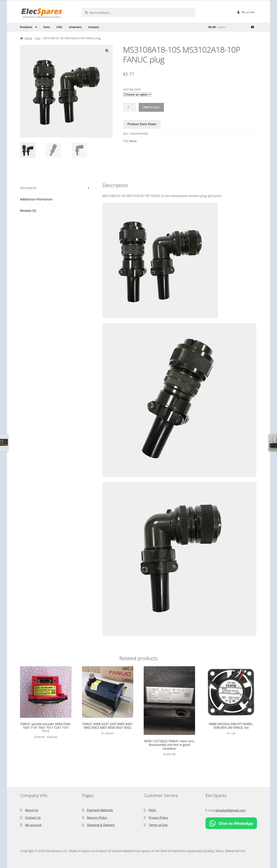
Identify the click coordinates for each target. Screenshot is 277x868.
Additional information (36, 199)
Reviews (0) (28, 211)
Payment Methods (100, 810)
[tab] (56, 188)
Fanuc (133, 141)
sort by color (132, 89)
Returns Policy (97, 818)
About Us (32, 810)
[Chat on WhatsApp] (231, 823)
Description (28, 188)
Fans (47, 27)
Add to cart (151, 107)
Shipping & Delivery (101, 825)
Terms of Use (158, 825)
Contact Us (33, 818)
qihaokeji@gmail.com (230, 810)
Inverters (75, 27)
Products (26, 27)
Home (28, 38)
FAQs (152, 810)
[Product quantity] (130, 107)
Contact (93, 27)
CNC (60, 27)
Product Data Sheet (142, 124)
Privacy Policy (158, 818)
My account (248, 12)
